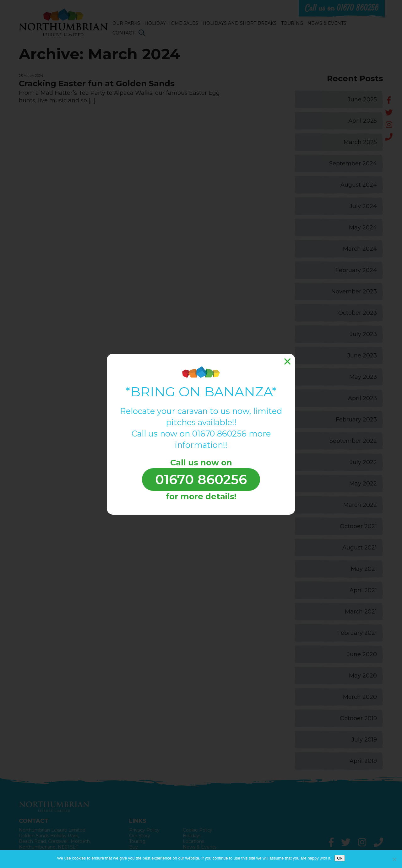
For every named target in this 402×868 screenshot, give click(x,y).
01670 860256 (201, 480)
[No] (394, 859)
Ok (340, 858)
